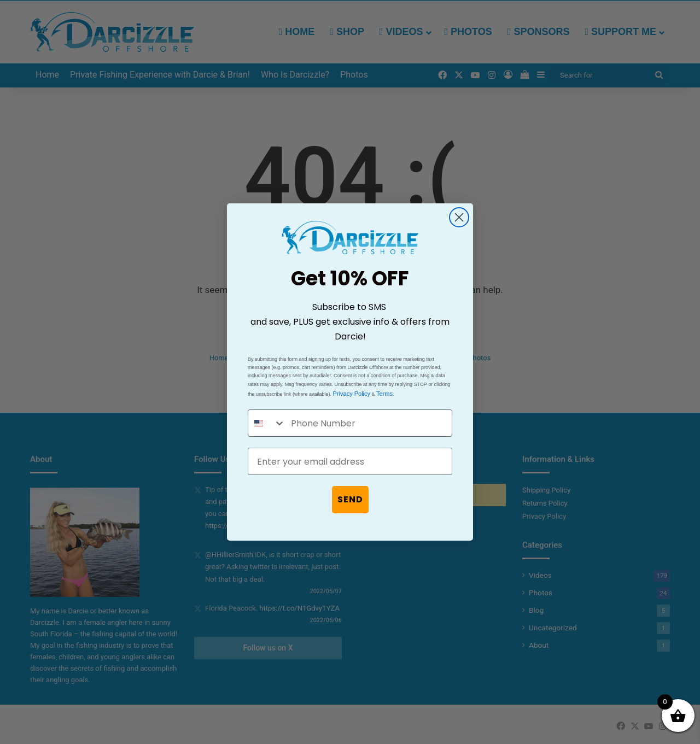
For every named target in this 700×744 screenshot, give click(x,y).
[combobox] (267, 423)
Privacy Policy (352, 394)
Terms (384, 394)
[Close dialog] (459, 217)
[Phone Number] (369, 423)
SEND (350, 499)
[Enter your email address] (350, 461)
